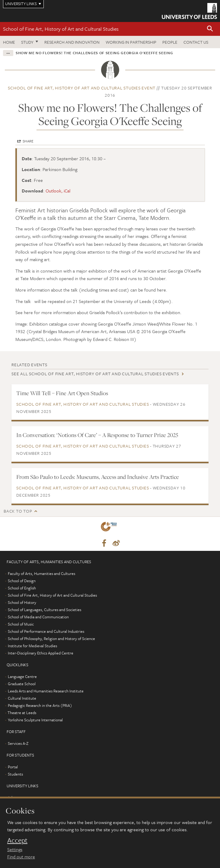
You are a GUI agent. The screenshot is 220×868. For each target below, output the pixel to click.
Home (9, 42)
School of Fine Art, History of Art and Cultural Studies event (82, 88)
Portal (13, 767)
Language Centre (22, 676)
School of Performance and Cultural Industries (46, 631)
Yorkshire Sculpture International (35, 720)
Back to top (18, 511)
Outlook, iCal (58, 191)
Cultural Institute (22, 698)
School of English (22, 588)
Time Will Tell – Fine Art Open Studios (62, 393)
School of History (22, 602)
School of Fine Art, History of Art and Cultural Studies (61, 29)
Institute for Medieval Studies (32, 646)
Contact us (196, 42)
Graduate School (22, 684)
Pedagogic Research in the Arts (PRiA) (40, 705)
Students (15, 774)
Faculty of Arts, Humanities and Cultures (41, 573)
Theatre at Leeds (22, 713)
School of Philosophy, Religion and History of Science (51, 639)
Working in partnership (131, 42)
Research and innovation (72, 42)
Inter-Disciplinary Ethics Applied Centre (41, 653)
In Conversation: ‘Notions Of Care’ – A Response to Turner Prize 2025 (97, 435)
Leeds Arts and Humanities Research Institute (46, 691)
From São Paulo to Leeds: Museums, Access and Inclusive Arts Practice (98, 477)
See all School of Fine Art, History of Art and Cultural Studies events (95, 374)
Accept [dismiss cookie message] (17, 840)
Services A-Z (18, 743)
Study (27, 42)
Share (28, 141)
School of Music (21, 624)
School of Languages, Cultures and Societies (45, 610)
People (170, 42)
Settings (15, 849)
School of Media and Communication (38, 617)
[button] (210, 29)
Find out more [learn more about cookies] (21, 857)
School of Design (22, 581)
